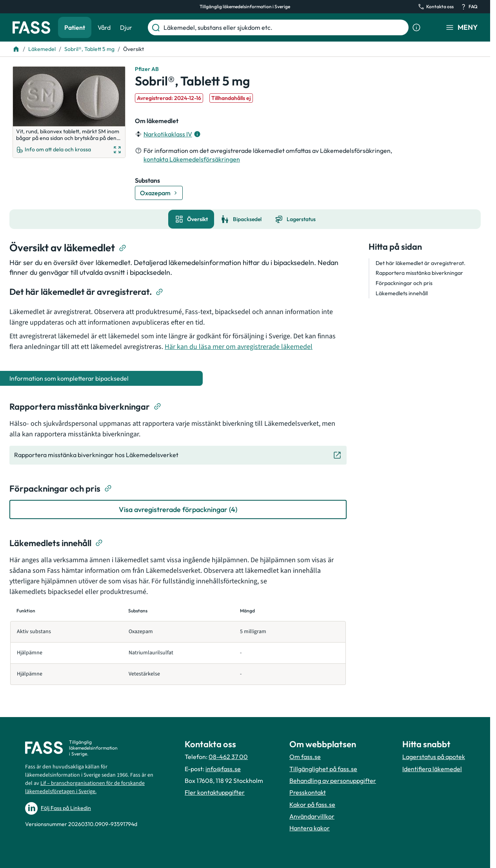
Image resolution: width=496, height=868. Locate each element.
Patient (75, 27)
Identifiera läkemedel (432, 769)
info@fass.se (223, 769)
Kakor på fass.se (312, 804)
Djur (126, 27)
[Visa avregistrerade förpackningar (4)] (178, 509)
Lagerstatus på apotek (434, 757)
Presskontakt (308, 792)
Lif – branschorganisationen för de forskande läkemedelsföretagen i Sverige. (85, 787)
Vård (104, 27)
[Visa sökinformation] (416, 27)
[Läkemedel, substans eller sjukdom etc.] (284, 27)
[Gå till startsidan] (31, 27)
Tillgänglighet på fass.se (323, 769)
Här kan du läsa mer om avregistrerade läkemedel (239, 347)
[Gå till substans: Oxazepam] (159, 193)
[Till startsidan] (16, 49)
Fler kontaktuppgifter (215, 792)
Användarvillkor (312, 816)
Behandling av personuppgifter (333, 781)
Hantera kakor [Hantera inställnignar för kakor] (310, 828)
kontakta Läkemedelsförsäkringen (192, 159)
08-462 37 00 (228, 757)
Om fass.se (305, 757)
